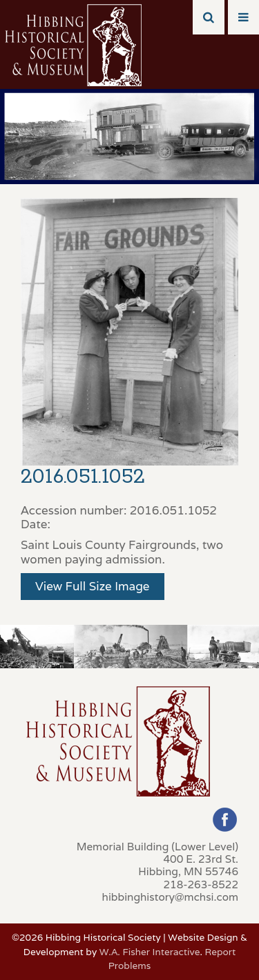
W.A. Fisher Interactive (150, 952)
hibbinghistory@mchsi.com (170, 897)
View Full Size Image (93, 586)
